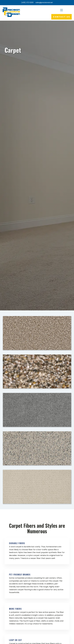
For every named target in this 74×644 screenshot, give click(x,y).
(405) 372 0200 (27, 3)
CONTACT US (62, 17)
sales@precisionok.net (44, 3)
